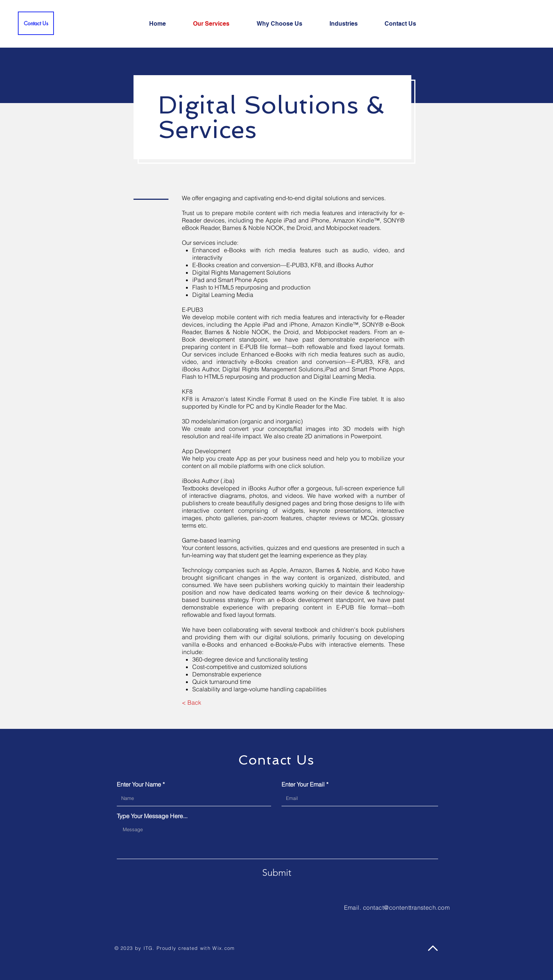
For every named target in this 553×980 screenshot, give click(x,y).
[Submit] (277, 872)
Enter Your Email (303, 784)
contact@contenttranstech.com (406, 907)
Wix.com (224, 948)
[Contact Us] (36, 23)
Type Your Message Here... (152, 816)
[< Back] (192, 702)
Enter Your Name (139, 784)
